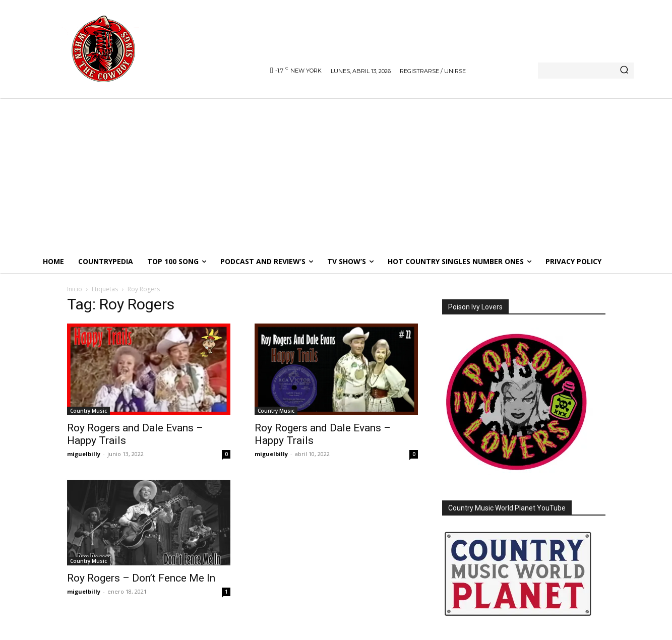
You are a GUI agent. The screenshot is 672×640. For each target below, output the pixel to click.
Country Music (88, 411)
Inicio (75, 289)
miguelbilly (84, 454)
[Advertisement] (336, 174)
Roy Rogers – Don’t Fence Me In (141, 578)
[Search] (624, 71)
